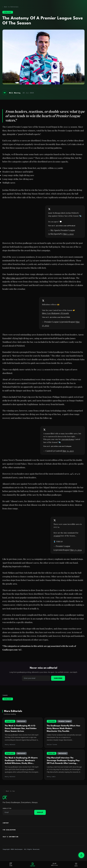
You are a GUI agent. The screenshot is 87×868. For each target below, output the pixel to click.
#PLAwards (64, 316)
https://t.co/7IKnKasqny (51, 316)
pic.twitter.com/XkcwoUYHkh (60, 320)
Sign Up (40, 819)
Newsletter (7, 815)
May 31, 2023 (68, 454)
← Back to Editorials (11, 7)
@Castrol (57, 539)
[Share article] (81, 855)
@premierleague (67, 443)
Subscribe (58, 685)
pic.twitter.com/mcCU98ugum (61, 449)
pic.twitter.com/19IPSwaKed (65, 229)
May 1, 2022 (68, 237)
